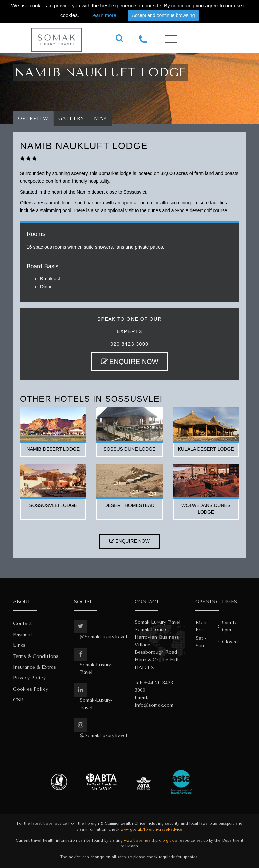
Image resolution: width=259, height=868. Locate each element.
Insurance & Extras (35, 667)
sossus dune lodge (130, 449)
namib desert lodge (53, 449)
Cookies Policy (31, 689)
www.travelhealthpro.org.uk (149, 840)
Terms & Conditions (36, 656)
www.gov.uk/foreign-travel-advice (152, 830)
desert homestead (130, 505)
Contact (23, 624)
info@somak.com (154, 705)
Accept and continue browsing (163, 15)
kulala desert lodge (206, 449)
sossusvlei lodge (53, 505)
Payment (23, 634)
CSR (18, 700)
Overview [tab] (33, 118)
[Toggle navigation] (171, 39)
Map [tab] (101, 118)
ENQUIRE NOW (130, 362)
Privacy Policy (29, 678)
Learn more (103, 15)
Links (19, 645)
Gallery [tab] (71, 118)
